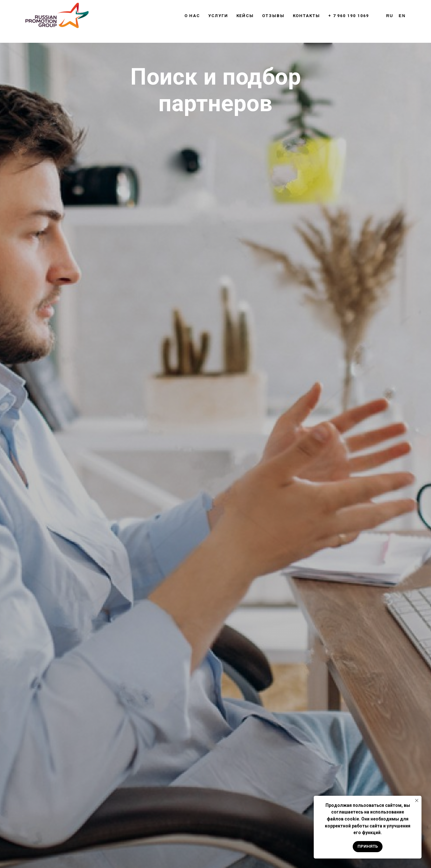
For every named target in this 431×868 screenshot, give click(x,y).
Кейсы (245, 16)
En (402, 16)
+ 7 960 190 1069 (349, 16)
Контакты (306, 16)
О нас (192, 16)
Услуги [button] (218, 16)
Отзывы (273, 16)
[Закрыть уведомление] (417, 801)
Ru (390, 16)
